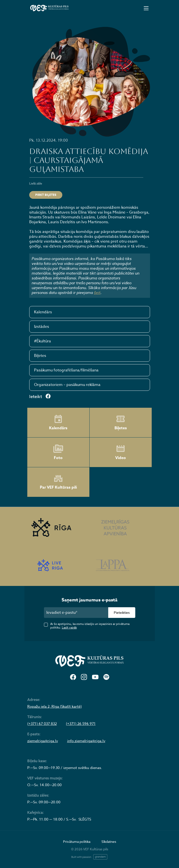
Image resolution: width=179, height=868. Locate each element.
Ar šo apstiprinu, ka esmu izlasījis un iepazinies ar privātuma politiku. (90, 626)
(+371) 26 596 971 (81, 724)
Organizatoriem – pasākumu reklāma (67, 385)
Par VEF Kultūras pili (58, 482)
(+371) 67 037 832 (42, 724)
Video (121, 452)
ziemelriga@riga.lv (43, 741)
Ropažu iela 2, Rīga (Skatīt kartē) (54, 707)
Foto (58, 452)
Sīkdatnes (109, 841)
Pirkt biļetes (46, 195)
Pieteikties (122, 612)
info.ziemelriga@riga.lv (86, 741)
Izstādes (42, 327)
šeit (97, 292)
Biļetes (40, 356)
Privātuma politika (77, 841)
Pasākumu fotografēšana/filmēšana (66, 370)
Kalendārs (43, 312)
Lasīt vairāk (69, 627)
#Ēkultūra (43, 341)
